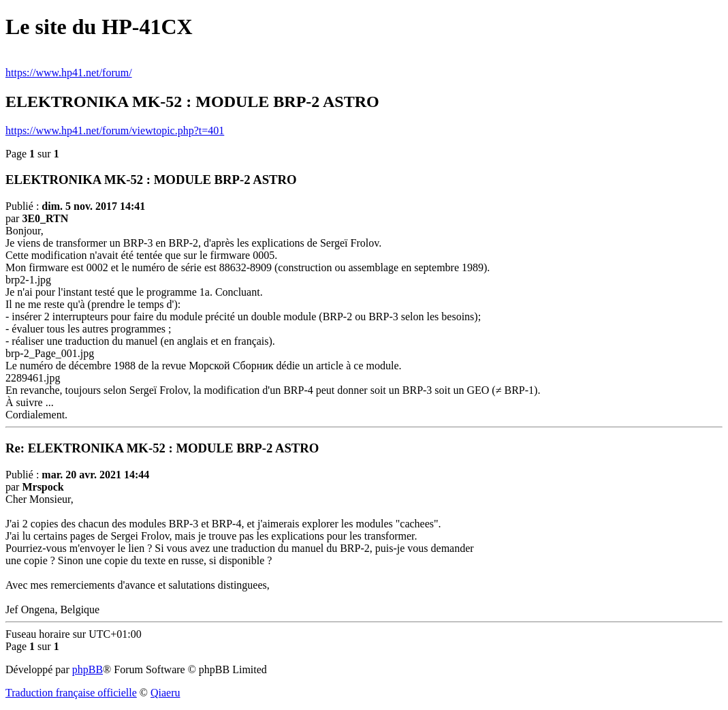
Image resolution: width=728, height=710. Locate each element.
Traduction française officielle (71, 693)
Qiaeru (165, 693)
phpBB (88, 669)
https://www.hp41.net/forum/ (69, 73)
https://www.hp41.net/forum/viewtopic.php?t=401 (115, 130)
